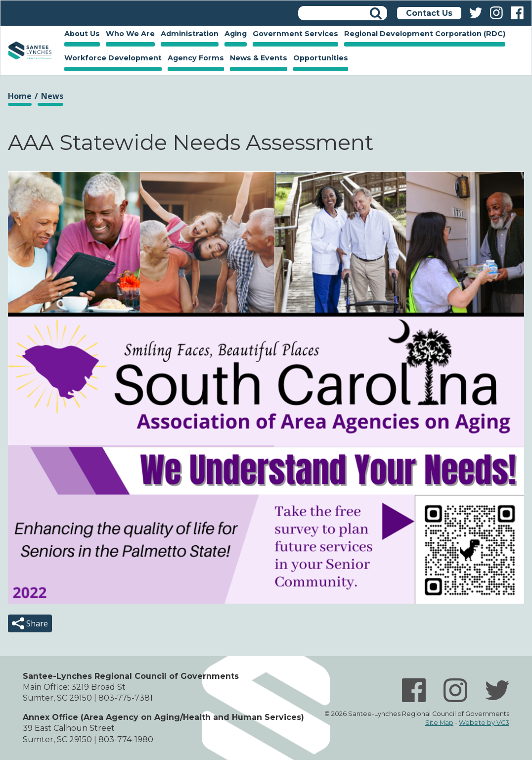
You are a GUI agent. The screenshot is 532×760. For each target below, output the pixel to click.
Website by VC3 (484, 723)
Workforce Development (111, 59)
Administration (188, 35)
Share (36, 623)
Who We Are (129, 35)
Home (30, 50)
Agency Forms (196, 58)
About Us (81, 35)
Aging (234, 35)
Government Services (294, 35)
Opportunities (319, 59)
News (52, 96)
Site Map (439, 723)
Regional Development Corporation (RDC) (425, 34)
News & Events (257, 59)
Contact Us (429, 13)
